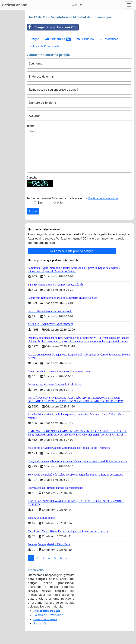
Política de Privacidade (45, 46)
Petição (35, 39)
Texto (30, 126)
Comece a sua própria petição (72, 251)
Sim (40, 203)
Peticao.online (15, 5)
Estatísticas (109, 39)
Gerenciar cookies (45, 619)
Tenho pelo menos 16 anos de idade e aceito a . (73, 198)
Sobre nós (40, 623)
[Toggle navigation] (129, 5)
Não (60, 203)
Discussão (85, 39)
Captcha (32, 177)
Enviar (33, 211)
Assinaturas (58, 39)
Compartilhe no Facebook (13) (52, 27)
